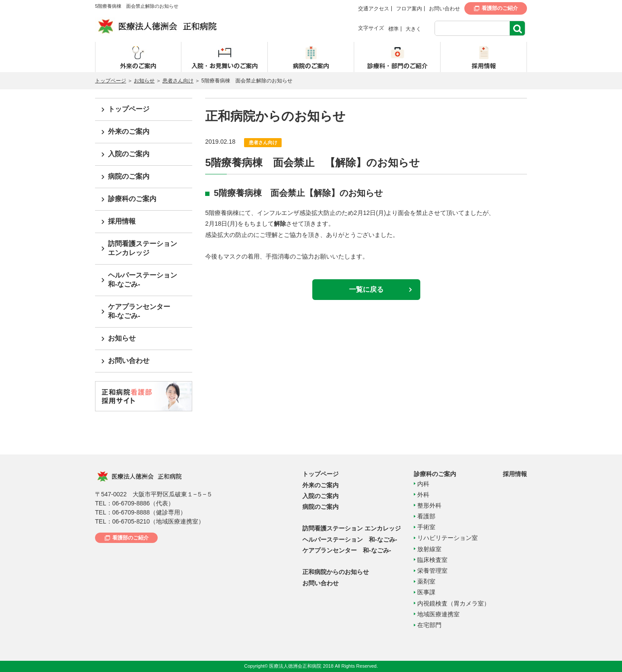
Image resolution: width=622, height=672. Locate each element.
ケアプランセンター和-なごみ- (139, 311)
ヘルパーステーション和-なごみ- (143, 280)
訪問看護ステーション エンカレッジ (352, 528)
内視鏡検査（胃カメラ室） (454, 603)
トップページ (111, 81)
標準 (394, 29)
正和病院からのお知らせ (336, 572)
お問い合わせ (444, 9)
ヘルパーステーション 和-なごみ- (350, 539)
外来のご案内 (129, 131)
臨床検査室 (432, 560)
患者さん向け (178, 81)
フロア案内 (409, 9)
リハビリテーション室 (447, 538)
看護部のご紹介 (500, 8)
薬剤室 (426, 581)
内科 (423, 484)
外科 (423, 495)
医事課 (426, 592)
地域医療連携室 (438, 614)
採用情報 (122, 221)
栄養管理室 (432, 571)
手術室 (426, 527)
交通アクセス (374, 9)
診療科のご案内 (132, 199)
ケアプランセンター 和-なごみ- (347, 550)
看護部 (426, 516)
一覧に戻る (366, 289)
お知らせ (144, 81)
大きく (413, 29)
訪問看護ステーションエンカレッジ (143, 248)
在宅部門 (429, 625)
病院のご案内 (129, 176)
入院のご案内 (129, 154)
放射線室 (429, 549)
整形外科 (429, 505)
